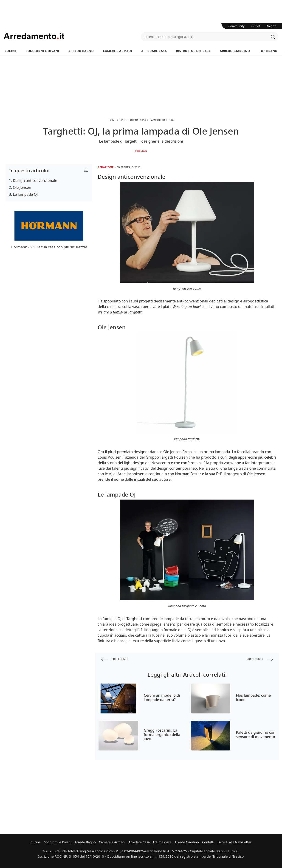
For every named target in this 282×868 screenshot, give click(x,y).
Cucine (11, 51)
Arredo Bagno (81, 51)
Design (142, 151)
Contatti (208, 842)
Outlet (256, 26)
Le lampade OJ (25, 194)
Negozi (272, 26)
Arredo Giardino (235, 51)
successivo (260, 659)
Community (237, 26)
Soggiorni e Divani (42, 51)
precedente (115, 659)
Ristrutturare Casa (193, 51)
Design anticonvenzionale (35, 181)
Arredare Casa (154, 51)
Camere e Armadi (118, 51)
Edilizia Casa (162, 842)
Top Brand (268, 51)
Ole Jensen (22, 187)
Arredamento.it (72, 36)
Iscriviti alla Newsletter (234, 842)
